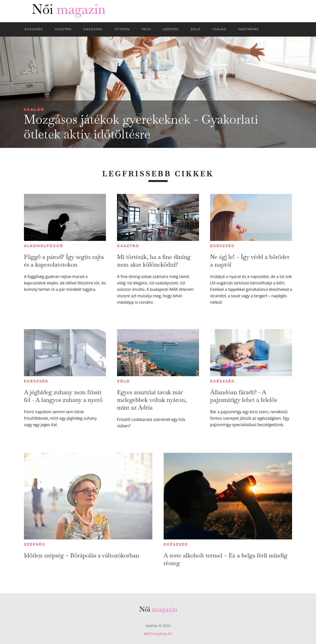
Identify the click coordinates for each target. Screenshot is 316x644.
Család (34, 109)
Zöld (123, 381)
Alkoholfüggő (44, 246)
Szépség (35, 544)
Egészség (222, 246)
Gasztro (128, 246)
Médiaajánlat (158, 634)
